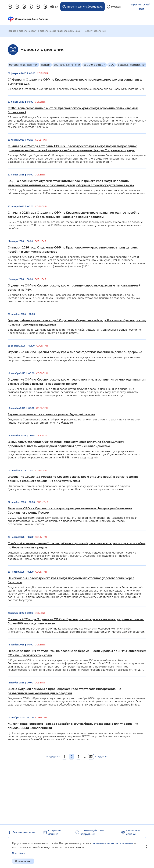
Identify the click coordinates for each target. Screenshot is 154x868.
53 (91, 756)
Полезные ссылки (133, 832)
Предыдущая (53, 756)
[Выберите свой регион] (114, 7)
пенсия (46, 65)
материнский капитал (23, 65)
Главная (12, 31)
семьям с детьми (94, 65)
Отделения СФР (28, 31)
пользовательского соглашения (112, 843)
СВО (112, 65)
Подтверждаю (23, 861)
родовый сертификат (132, 65)
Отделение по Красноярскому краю (60, 31)
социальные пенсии (67, 65)
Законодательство (24, 832)
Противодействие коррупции (92, 832)
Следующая (102, 756)
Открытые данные (55, 832)
